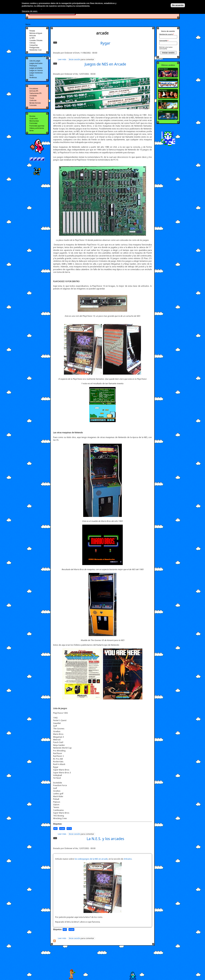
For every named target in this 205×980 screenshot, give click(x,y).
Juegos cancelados (36, 68)
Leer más (62, 59)
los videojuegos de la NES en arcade (91, 859)
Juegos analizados (36, 63)
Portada (32, 31)
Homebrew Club (36, 50)
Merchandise (34, 121)
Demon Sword (163, 69)
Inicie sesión (75, 59)
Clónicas (32, 43)
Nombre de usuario (167, 34)
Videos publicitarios (37, 128)
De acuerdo (178, 5)
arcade (62, 829)
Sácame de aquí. (30, 11)
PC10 (69, 829)
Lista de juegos (35, 61)
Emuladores (34, 89)
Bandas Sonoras (35, 103)
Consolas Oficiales (36, 40)
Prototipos (33, 66)
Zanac (161, 111)
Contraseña (164, 41)
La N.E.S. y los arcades (105, 839)
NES (55, 829)
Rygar (105, 43)
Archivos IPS (34, 91)
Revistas (32, 116)
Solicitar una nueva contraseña (166, 48)
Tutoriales (33, 105)
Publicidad (33, 123)
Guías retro (34, 118)
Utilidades (33, 96)
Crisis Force (162, 80)
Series (31, 130)
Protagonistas (34, 47)
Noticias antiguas (36, 33)
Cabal (160, 101)
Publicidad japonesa (37, 126)
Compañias (34, 45)
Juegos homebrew (36, 73)
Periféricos (33, 77)
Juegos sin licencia (36, 70)
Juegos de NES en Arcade (105, 64)
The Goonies (163, 90)
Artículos (128, 859)
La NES (32, 38)
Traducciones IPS (35, 93)
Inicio (28, 24)
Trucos (32, 98)
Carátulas (33, 100)
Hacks (31, 75)
